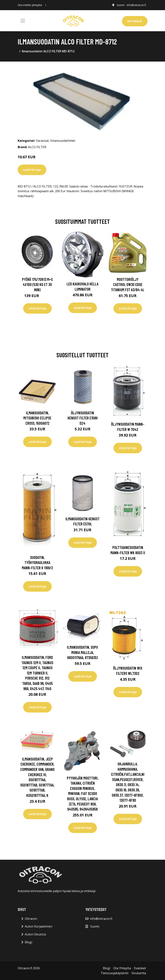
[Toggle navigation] (23, 21)
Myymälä (135, 21)
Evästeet (140, 968)
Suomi (121, 5)
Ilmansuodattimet (63, 141)
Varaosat (42, 141)
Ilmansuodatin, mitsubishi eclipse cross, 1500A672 (37, 418)
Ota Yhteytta (122, 968)
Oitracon (31, 919)
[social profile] (46, 5)
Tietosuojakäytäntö (115, 973)
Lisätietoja (32, 170)
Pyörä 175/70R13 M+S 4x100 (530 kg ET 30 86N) (37, 284)
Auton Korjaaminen (39, 926)
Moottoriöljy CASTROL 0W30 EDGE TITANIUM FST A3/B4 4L (128, 284)
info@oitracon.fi (136, 5)
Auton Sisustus (35, 934)
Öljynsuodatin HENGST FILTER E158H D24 (83, 418)
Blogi (29, 942)
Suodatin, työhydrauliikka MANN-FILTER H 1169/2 (37, 562)
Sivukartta (139, 973)
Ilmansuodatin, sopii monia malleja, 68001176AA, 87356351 (82, 652)
